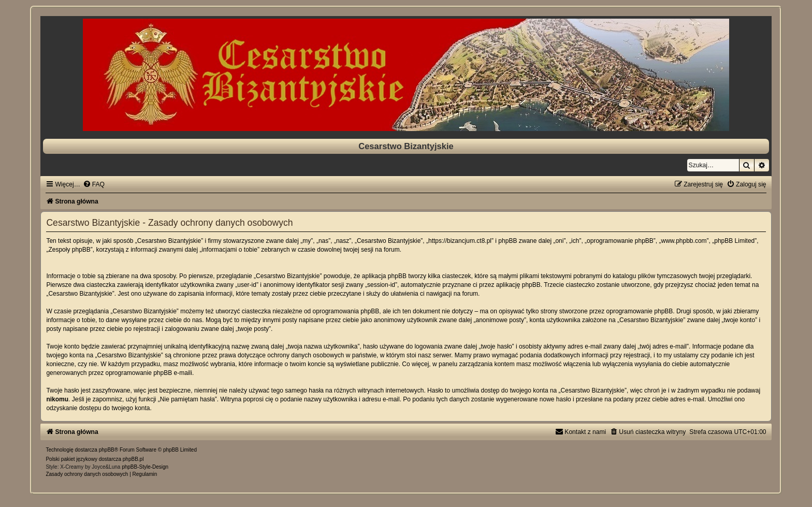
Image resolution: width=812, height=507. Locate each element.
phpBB (107, 450)
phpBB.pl (133, 459)
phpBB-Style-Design (145, 467)
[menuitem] (94, 184)
